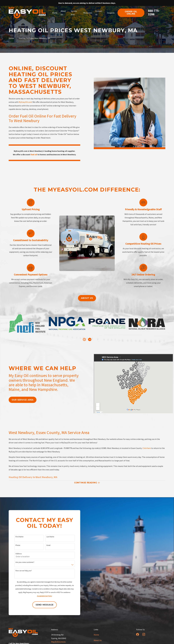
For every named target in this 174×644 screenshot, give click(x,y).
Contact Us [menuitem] (99, 13)
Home (96, 635)
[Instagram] (144, 634)
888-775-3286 (154, 12)
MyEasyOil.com (25, 102)
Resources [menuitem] (88, 13)
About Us (98, 640)
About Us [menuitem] (63, 13)
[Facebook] (138, 634)
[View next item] (90, 339)
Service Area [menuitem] (74, 13)
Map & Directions (58, 642)
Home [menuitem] (55, 13)
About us (87, 298)
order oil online (131, 13)
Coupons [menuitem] (111, 13)
